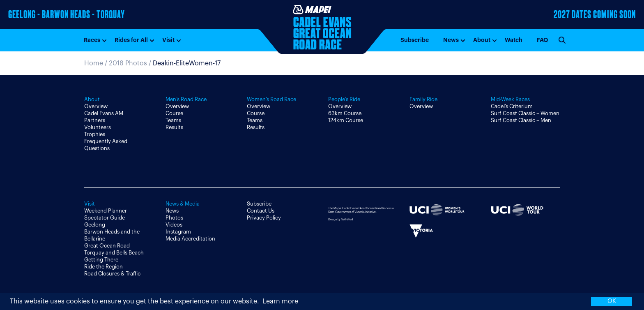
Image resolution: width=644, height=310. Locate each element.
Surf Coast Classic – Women (525, 113)
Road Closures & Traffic (112, 274)
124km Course (346, 120)
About (482, 40)
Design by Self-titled (340, 219)
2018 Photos (128, 63)
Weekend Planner (106, 211)
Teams (173, 120)
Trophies (95, 134)
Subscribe (415, 40)
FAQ (542, 40)
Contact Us (261, 211)
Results (174, 127)
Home (94, 63)
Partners (95, 120)
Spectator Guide (105, 218)
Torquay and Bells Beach (114, 253)
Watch (514, 40)
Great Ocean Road (107, 246)
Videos (174, 225)
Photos (174, 218)
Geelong (95, 225)
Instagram (178, 232)
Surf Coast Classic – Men (521, 120)
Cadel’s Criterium (512, 106)
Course (174, 113)
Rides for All (131, 40)
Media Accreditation (190, 239)
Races (92, 40)
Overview (96, 106)
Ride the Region (103, 267)
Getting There (101, 260)
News (451, 40)
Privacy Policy (264, 218)
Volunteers (98, 127)
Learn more (280, 301)
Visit (168, 40)
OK (612, 301)
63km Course (345, 113)
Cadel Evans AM (104, 113)
